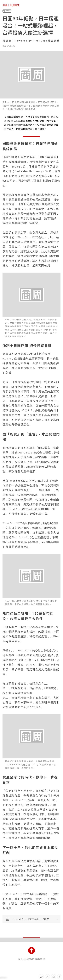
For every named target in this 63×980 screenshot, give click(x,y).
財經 (5, 5)
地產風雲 (15, 5)
